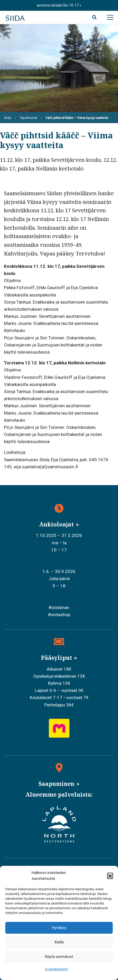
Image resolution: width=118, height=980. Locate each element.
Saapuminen (57, 784)
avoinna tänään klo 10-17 (58, 5)
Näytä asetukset (59, 957)
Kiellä (59, 942)
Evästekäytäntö (56, 969)
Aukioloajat (57, 524)
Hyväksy (59, 928)
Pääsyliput (57, 658)
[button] (110, 876)
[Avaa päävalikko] (110, 17)
